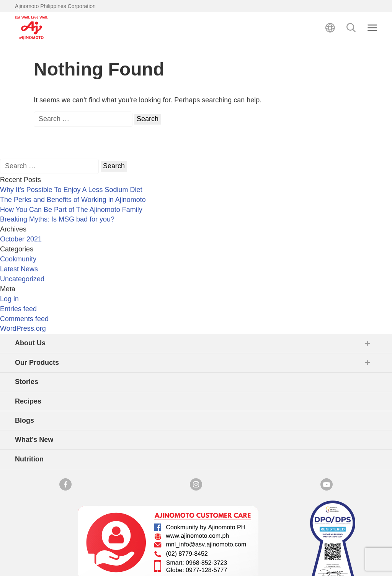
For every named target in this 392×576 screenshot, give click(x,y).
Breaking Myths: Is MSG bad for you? (57, 219)
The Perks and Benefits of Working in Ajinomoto (73, 200)
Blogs (24, 420)
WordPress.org (23, 328)
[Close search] (372, 28)
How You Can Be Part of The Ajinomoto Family (71, 210)
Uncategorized (22, 279)
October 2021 (21, 239)
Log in (9, 299)
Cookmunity (18, 259)
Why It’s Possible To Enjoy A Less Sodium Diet (71, 190)
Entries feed (18, 309)
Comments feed (24, 319)
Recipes (28, 401)
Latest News (19, 269)
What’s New (34, 440)
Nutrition (29, 459)
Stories (27, 382)
